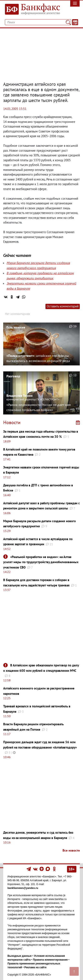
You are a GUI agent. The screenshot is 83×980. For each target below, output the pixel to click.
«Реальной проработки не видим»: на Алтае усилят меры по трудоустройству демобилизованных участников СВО (41, 562)
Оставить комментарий (63, 306)
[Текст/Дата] (75, 22)
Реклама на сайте (35, 967)
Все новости (71, 850)
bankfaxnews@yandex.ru (23, 888)
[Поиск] (68, 22)
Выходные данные (20, 956)
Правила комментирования (50, 960)
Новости (12, 422)
